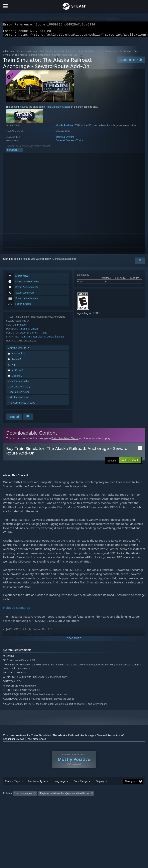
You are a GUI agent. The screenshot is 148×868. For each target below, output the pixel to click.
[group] (74, 804)
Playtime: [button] (94, 801)
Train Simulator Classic (91, 54)
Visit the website (19, 350)
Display (100, 789)
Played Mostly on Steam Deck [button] (123, 801)
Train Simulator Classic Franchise (58, 54)
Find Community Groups (21, 405)
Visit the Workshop (18, 400)
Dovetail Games (56, 339)
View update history (19, 389)
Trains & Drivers (65, 139)
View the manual (19, 384)
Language (60, 789)
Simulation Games (27, 54)
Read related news (18, 394)
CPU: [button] (34, 807)
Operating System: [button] (14, 807)
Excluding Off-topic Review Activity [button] (64, 801)
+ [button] (21, 152)
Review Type (12, 789)
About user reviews (13, 741)
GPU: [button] (48, 807)
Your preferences (37, 741)
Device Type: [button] (65, 807)
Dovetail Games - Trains (69, 143)
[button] (130, 463)
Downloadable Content (119, 54)
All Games (9, 54)
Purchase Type (37, 789)
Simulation (12, 152)
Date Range (80, 789)
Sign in (7, 261)
